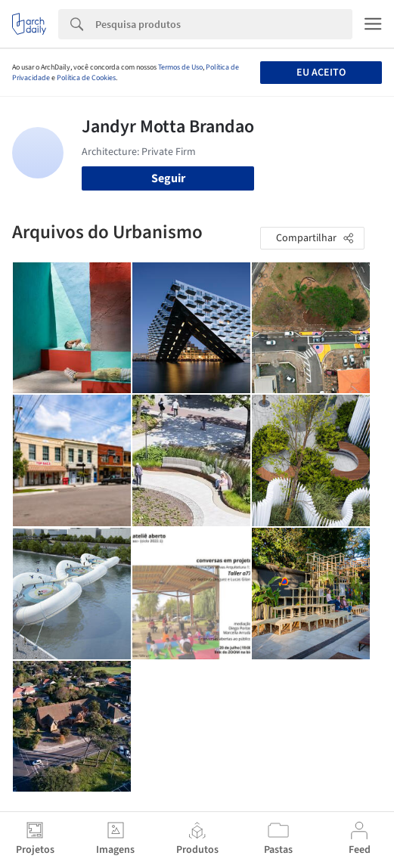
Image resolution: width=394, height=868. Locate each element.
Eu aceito (321, 73)
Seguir (168, 178)
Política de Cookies (86, 78)
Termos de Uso (180, 67)
